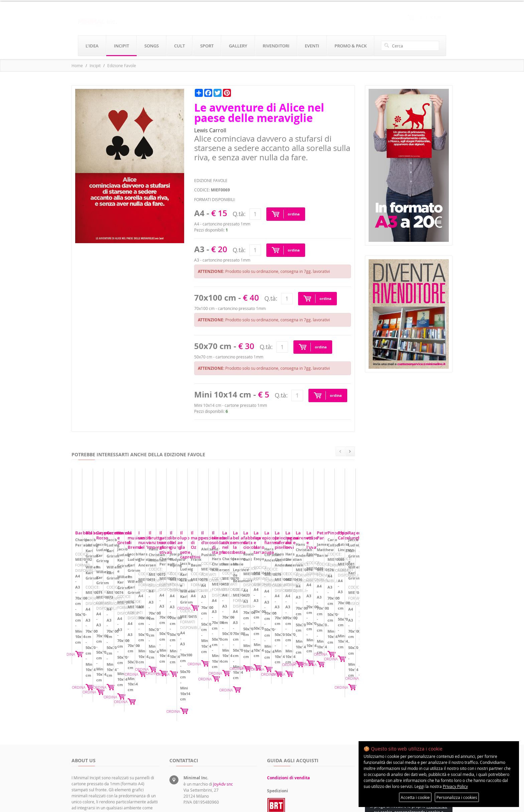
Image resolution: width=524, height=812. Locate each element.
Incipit (95, 65)
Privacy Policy (455, 786)
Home (77, 65)
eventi (312, 46)
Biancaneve (185, 593)
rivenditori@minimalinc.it (207, 774)
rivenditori (276, 46)
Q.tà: (239, 214)
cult (179, 46)
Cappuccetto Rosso (290, 593)
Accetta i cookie (415, 797)
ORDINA (149, 637)
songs (152, 46)
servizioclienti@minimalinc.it (210, 758)
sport (207, 46)
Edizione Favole (122, 65)
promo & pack (351, 46)
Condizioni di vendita (288, 709)
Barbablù (85, 593)
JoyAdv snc (223, 715)
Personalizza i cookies (457, 797)
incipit (121, 46)
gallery (238, 46)
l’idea (92, 46)
